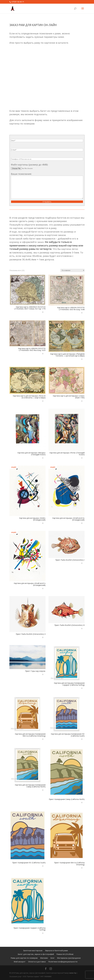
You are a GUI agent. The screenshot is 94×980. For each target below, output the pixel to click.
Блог (53, 958)
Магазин (44, 958)
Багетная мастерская (33, 951)
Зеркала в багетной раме (56, 951)
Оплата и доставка (37, 962)
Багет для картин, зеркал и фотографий (36, 954)
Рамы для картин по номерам (24, 958)
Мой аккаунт (20, 962)
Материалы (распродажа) (69, 958)
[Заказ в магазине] (72, 270)
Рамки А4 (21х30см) (65, 954)
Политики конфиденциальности (63, 962)
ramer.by (73, 973)
